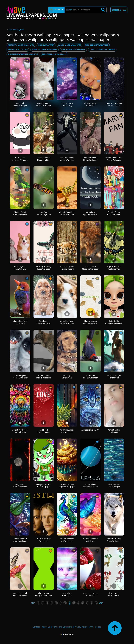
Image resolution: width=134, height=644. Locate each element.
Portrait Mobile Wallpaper (114, 431)
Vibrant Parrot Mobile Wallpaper (20, 213)
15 (47, 603)
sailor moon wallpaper (70, 45)
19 (65, 603)
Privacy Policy (81, 627)
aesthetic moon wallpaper (21, 45)
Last (101, 603)
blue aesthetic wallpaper (54, 54)
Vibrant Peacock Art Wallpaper (67, 540)
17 (56, 603)
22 (78, 603)
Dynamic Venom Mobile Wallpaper (67, 159)
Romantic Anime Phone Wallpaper (90, 159)
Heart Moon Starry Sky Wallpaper (114, 104)
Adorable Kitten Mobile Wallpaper (44, 104)
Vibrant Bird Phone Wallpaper (90, 377)
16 (52, 603)
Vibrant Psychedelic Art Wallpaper (20, 431)
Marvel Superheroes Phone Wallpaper (114, 159)
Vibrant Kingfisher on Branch (20, 322)
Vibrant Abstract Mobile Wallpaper (20, 540)
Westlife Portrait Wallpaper (44, 540)
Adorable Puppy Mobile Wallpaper (67, 322)
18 (61, 603)
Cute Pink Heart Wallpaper (20, 104)
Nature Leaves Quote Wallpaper (90, 322)
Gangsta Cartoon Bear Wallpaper (44, 485)
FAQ (91, 627)
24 (87, 603)
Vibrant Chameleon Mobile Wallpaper (67, 213)
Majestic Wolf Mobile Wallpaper (44, 377)
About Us (46, 627)
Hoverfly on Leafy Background (44, 213)
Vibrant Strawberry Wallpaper (90, 594)
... (43, 603)
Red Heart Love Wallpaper (44, 431)
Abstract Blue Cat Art (90, 430)
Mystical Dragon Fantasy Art (114, 377)
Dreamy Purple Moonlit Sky (67, 104)
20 (69, 603)
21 (74, 603)
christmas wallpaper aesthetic (23, 54)
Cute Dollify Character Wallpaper (114, 322)
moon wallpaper (46, 45)
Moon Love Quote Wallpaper (90, 213)
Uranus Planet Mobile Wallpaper (90, 485)
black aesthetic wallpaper (44, 50)
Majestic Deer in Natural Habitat (44, 159)
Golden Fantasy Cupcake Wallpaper (67, 485)
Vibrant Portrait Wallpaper (90, 104)
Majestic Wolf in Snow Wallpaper (114, 540)
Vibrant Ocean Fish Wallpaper (114, 485)
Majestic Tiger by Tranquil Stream (67, 268)
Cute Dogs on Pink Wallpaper (20, 268)
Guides (98, 627)
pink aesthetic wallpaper (73, 50)
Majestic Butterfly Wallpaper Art (114, 268)
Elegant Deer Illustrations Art (114, 594)
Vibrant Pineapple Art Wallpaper (67, 431)
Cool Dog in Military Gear (67, 377)
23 (83, 603)
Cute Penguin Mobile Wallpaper (20, 377)
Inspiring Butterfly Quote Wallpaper (44, 268)
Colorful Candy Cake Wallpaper (114, 213)
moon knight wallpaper (97, 45)
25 (92, 603)
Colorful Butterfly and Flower (90, 540)
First (33, 603)
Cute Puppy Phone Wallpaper (44, 322)
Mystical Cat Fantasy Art (67, 594)
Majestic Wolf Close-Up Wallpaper (90, 268)
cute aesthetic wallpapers (102, 50)
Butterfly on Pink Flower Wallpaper (20, 594)
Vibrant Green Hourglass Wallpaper (44, 594)
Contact (36, 627)
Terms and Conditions (62, 627)
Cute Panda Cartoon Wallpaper (20, 159)
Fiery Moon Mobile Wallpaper (20, 485)
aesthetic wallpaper (18, 50)
